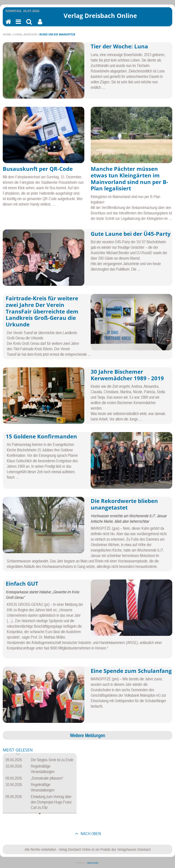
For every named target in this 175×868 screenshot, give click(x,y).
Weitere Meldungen (87, 735)
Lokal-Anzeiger (25, 34)
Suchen (29, 25)
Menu (18, 25)
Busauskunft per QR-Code (38, 169)
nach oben (90, 834)
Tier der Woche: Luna (119, 46)
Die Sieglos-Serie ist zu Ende (52, 760)
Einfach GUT (22, 583)
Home (7, 34)
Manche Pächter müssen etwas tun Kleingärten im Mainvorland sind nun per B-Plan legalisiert (129, 178)
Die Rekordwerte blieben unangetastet (124, 504)
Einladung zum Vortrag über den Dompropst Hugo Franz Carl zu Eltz (51, 802)
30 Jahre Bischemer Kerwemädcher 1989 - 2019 (127, 375)
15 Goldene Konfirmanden (41, 436)
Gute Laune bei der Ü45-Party (131, 234)
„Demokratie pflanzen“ (47, 778)
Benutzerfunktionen (40, 25)
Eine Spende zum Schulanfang (131, 671)
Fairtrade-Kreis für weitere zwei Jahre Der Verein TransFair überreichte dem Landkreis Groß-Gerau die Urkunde (42, 311)
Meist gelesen (18, 750)
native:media (93, 863)
